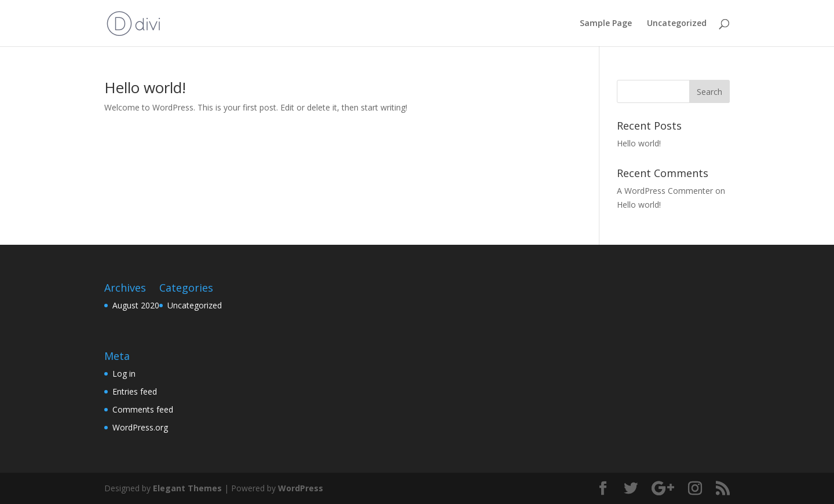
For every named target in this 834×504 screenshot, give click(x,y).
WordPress (301, 488)
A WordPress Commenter (665, 191)
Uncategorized (677, 24)
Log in (124, 374)
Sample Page (606, 24)
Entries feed (135, 391)
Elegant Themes (187, 488)
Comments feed (143, 409)
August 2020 (136, 305)
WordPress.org (140, 427)
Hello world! (145, 87)
